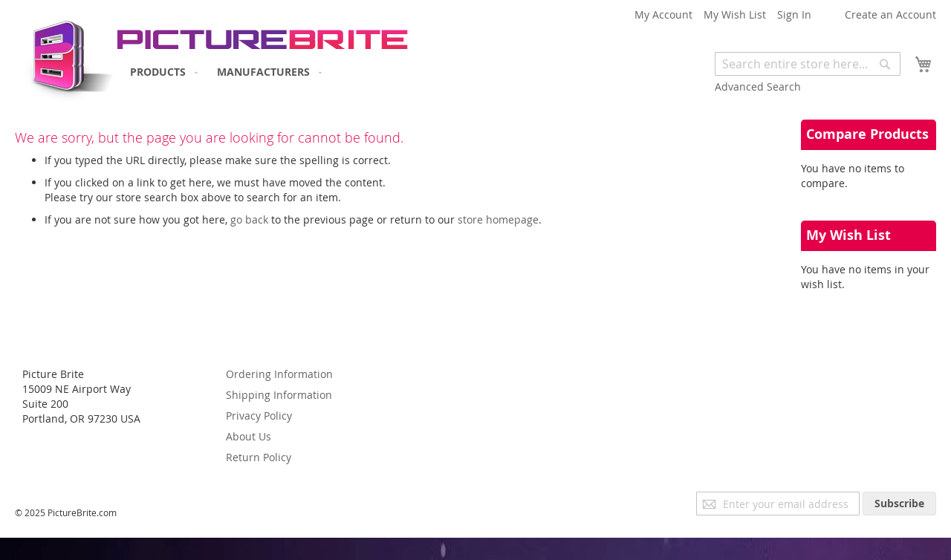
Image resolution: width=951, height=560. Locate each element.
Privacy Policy (259, 416)
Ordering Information (279, 374)
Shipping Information (279, 395)
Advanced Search (758, 87)
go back (249, 219)
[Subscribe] (899, 504)
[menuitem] (161, 72)
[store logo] (65, 56)
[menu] (223, 72)
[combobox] (808, 64)
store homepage (498, 219)
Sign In (794, 14)
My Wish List (735, 14)
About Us (249, 436)
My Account (663, 14)
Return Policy (259, 457)
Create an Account (890, 14)
